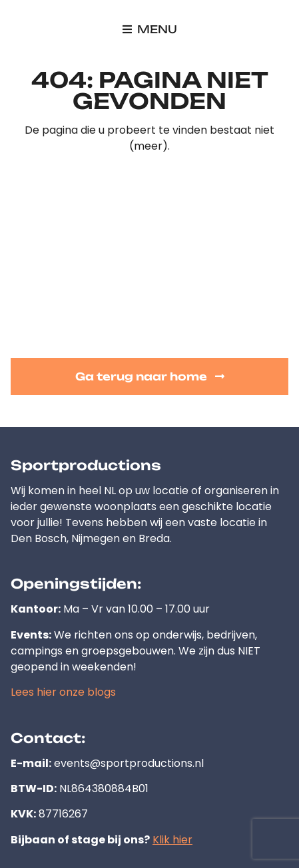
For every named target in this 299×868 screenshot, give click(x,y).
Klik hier (172, 840)
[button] (150, 29)
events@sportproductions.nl (129, 763)
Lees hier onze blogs (63, 692)
